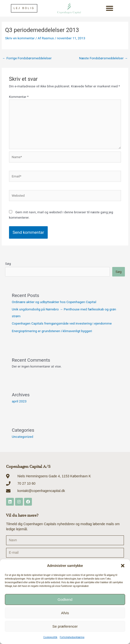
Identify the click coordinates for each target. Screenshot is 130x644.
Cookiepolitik (50, 637)
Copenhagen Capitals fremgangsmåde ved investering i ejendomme (62, 323)
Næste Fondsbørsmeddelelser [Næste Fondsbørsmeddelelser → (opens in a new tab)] (103, 58)
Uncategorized (22, 437)
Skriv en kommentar (20, 38)
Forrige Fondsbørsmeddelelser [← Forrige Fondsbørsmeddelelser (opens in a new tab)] (27, 58)
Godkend (65, 599)
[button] (123, 566)
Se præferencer (65, 626)
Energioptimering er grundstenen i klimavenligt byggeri (52, 331)
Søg (8, 264)
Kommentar (19, 97)
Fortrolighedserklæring (72, 637)
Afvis (65, 613)
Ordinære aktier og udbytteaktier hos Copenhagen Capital (54, 302)
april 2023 (19, 401)
